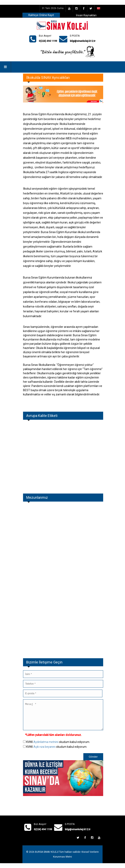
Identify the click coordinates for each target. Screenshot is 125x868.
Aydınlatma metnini (46, 747)
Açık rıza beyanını (44, 752)
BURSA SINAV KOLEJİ (47, 857)
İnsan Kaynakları (86, 15)
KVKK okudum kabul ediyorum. (58, 747)
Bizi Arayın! (45, 36)
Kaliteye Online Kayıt (41, 15)
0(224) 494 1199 (48, 41)
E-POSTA (75, 36)
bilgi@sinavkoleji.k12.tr (83, 41)
